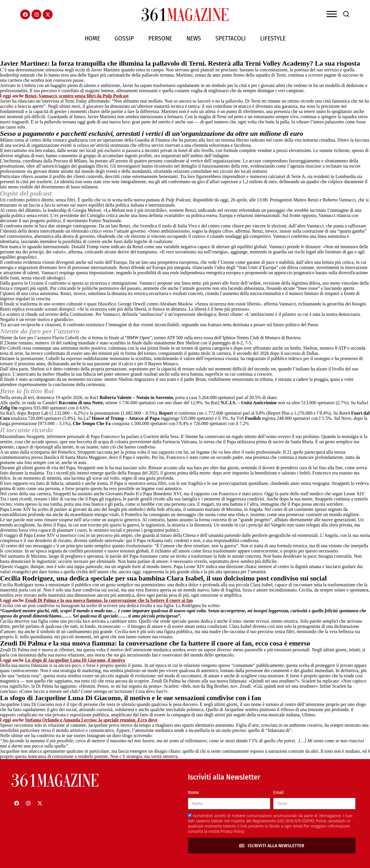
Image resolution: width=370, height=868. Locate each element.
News (194, 38)
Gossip (124, 38)
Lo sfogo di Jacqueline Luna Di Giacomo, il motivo (75, 660)
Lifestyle (273, 38)
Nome (193, 792)
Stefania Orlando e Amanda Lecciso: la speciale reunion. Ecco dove (91, 720)
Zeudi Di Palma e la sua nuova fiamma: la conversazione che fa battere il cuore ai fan (109, 600)
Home (92, 38)
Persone (160, 38)
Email (278, 792)
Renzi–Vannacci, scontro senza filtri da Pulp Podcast (77, 96)
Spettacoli (231, 38)
